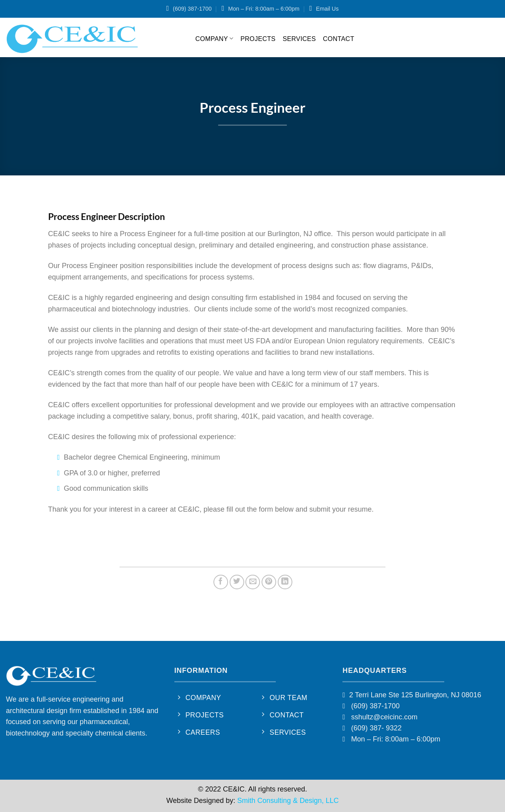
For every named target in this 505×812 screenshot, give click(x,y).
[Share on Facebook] (221, 582)
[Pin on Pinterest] (269, 582)
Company (214, 38)
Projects (258, 39)
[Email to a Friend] (253, 582)
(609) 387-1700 (192, 9)
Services (299, 39)
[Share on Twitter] (237, 582)
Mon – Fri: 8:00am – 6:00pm (264, 9)
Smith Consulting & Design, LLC (288, 801)
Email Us (327, 9)
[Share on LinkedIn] (285, 582)
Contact (339, 39)
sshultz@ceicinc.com (384, 717)
